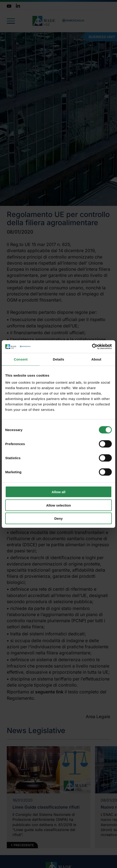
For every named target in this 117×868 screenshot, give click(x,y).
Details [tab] (58, 359)
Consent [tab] (21, 359)
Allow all (59, 492)
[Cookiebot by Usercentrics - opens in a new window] (92, 347)
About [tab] (96, 359)
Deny (59, 518)
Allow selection (58, 505)
